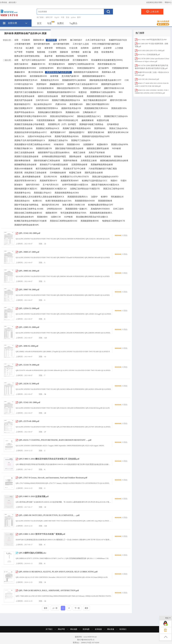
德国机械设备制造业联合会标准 (114, 161)
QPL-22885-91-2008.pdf (29, 327)
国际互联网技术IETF (24, 108)
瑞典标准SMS (20, 76)
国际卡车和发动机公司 (68, 120)
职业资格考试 (107, 52)
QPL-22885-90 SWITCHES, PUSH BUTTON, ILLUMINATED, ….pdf (49, 515)
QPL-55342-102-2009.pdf (29, 233)
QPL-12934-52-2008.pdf (29, 308)
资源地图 (86, 629)
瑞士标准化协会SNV (43, 104)
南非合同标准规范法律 (59, 60)
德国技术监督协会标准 (24, 96)
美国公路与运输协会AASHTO (105, 177)
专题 (49, 23)
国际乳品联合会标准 (94, 173)
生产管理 (18, 52)
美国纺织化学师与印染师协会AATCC (31, 132)
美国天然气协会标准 (23, 100)
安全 (68, 17)
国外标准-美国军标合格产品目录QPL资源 (25, 33)
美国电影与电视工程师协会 (91, 124)
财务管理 (49, 48)
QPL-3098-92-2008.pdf (28, 346)
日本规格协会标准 (58, 173)
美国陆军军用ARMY (70, 181)
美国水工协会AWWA (118, 128)
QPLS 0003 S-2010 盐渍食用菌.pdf (34, 496)
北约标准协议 (113, 124)
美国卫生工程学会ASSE (114, 189)
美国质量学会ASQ (22, 193)
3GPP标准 (68, 217)
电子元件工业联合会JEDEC (34, 60)
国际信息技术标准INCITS (68, 88)
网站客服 (111, 629)
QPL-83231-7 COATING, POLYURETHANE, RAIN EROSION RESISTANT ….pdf (55, 440)
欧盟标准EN (102, 144)
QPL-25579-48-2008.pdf (29, 421)
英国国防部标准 (105, 201)
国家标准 (64, 52)
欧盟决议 (83, 92)
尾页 (86, 608)
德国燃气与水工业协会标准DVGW (83, 84)
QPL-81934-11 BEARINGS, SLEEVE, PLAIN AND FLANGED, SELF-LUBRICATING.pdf (58, 572)
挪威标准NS (20, 72)
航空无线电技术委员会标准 (48, 169)
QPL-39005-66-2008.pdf (29, 271)
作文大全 (18, 48)
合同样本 (85, 48)
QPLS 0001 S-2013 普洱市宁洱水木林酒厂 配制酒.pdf (42, 534)
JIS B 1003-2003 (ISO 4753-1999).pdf (151, 51)
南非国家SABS (76, 104)
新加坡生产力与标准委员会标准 (54, 165)
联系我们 (123, 629)
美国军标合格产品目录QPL (58, 72)
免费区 (60, 23)
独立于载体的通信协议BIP (95, 100)
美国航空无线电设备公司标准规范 (29, 124)
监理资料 (63, 40)
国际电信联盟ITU (77, 132)
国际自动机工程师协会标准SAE (28, 213)
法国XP (94, 197)
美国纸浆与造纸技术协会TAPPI (96, 136)
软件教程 (75, 52)
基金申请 (48, 56)
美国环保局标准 (70, 161)
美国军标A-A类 (109, 72)
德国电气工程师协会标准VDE (81, 64)
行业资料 (53, 52)
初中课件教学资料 (42, 44)
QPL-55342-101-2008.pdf (29, 402)
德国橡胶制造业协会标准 (25, 165)
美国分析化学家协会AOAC (62, 116)
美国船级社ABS (72, 112)
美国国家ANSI (73, 144)
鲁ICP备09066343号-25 (86, 640)
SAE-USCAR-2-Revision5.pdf (148, 79)
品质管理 (96, 48)
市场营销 (30, 52)
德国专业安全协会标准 (48, 96)
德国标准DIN (51, 213)
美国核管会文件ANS (50, 80)
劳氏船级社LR (117, 197)
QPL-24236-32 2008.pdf (29, 384)
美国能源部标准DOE (90, 221)
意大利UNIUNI (50, 177)
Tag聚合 (73, 23)
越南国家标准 (88, 120)
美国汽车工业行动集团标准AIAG (29, 92)
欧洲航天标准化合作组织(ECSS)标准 (30, 221)
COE (127, 80)
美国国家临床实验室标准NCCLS (61, 92)
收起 (168, 618)
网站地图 (74, 629)
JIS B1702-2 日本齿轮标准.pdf (149, 55)
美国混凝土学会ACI (43, 193)
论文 (39, 48)
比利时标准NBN (46, 68)
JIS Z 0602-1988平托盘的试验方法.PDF (152, 40)
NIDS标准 (116, 149)
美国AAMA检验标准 (23, 169)
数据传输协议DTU (22, 104)
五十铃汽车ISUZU (51, 185)
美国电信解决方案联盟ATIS (50, 112)
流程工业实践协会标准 (24, 153)
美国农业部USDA (119, 108)
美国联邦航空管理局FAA (47, 108)
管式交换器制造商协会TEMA (73, 213)
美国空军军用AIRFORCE (25, 181)
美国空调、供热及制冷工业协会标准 (30, 173)
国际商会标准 (75, 157)
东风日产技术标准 (97, 153)
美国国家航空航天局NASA (96, 108)
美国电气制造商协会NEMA (67, 136)
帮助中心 (168, 2)
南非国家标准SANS (38, 76)
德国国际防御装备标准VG (94, 76)
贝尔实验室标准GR (45, 88)
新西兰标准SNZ (21, 64)
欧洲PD (104, 197)
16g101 (57, 17)
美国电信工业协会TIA (58, 140)
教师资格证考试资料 (65, 56)
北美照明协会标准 (79, 165)
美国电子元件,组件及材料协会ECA (30, 140)
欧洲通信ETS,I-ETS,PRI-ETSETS (75, 177)
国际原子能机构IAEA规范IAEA (105, 185)
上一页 (55, 608)
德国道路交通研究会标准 (98, 149)
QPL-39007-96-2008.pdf (29, 290)
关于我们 (49, 629)
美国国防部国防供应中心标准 (100, 96)
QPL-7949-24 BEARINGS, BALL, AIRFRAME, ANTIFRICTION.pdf (49, 591)
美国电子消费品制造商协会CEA (66, 100)
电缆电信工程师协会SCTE (114, 221)
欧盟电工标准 (75, 173)
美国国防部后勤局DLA (77, 197)
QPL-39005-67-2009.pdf (29, 252)
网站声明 (61, 629)
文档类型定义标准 (89, 161)
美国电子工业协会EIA (81, 140)
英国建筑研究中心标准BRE (74, 80)
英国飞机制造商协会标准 (72, 96)
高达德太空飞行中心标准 (74, 169)
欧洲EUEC (38, 201)
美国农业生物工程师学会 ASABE (29, 209)
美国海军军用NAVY (49, 181)
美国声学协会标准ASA (24, 112)
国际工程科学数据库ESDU (98, 104)
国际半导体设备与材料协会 (26, 205)
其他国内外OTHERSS (100, 209)
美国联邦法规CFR (44, 149)
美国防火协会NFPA (120, 144)
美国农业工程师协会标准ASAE (64, 221)
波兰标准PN (103, 68)
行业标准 (26, 40)
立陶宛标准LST (90, 112)
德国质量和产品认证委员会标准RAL (54, 153)
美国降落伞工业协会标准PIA (103, 92)
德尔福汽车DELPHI (50, 205)
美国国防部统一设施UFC (76, 209)
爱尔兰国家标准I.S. (65, 68)
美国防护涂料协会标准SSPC (27, 225)
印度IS (124, 181)
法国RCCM (56, 217)
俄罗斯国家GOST (58, 132)
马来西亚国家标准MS (24, 120)
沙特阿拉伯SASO (54, 209)
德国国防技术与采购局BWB (86, 72)
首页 (39, 23)
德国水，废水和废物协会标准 (27, 177)
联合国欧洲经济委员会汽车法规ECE (92, 217)
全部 (16, 40)
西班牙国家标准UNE (107, 64)
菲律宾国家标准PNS (86, 68)
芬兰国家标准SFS (80, 60)
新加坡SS (18, 185)
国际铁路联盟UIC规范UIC (26, 189)
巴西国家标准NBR (120, 68)
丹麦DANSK (61, 104)
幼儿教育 (30, 48)
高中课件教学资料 (61, 44)
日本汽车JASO (42, 100)
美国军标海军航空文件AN (26, 80)
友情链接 (98, 629)
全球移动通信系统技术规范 (54, 157)
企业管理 (107, 48)
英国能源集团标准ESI (24, 88)
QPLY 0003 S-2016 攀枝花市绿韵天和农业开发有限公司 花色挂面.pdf (49, 459)
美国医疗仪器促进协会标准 (26, 157)
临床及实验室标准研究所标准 (98, 157)
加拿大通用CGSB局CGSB (74, 205)
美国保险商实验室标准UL (101, 213)
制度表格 (41, 52)
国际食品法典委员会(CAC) (89, 116)
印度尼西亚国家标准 (46, 120)
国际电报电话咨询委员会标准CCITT (105, 80)
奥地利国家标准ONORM (25, 68)
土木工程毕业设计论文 (95, 40)
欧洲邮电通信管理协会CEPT (101, 205)
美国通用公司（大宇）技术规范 (62, 124)
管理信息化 (61, 48)
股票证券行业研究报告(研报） (28, 56)
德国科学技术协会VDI (71, 108)
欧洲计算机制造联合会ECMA (58, 201)
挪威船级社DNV (57, 84)
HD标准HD (59, 144)
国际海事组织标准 (22, 161)
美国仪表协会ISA (22, 201)
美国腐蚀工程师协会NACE (48, 128)
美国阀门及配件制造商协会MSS (77, 128)
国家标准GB (38, 40)
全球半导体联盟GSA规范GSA (75, 185)
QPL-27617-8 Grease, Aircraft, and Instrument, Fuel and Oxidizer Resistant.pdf (53, 478)
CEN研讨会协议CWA (24, 84)
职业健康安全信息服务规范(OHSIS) (107, 60)
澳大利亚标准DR (36, 72)
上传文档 (152, 11)
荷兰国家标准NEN (57, 64)
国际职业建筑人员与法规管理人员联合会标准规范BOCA (39, 197)
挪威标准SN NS (38, 64)
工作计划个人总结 (81, 44)
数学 (79, 17)
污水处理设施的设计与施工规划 (103, 169)
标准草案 (54, 76)
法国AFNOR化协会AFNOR (39, 136)
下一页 (77, 608)
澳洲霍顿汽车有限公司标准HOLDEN (31, 116)
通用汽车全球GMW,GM (118, 132)
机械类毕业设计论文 (118, 40)
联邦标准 (118, 157)
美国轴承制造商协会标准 (102, 165)
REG (121, 92)
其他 (96, 52)
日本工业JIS (118, 209)
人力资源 (119, 48)
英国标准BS (42, 217)
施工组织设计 (76, 40)
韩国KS (114, 181)
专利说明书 (82, 56)
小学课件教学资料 (22, 44)
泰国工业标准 (79, 153)
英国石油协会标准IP (92, 88)
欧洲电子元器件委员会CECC (95, 181)
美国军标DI (41, 84)
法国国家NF (88, 144)
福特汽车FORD (33, 185)
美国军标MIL (100, 128)
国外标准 (51, 40)
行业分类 (73, 48)
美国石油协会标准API (24, 217)
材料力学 (49, 17)
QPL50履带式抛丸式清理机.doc (32, 553)
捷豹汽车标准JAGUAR (114, 88)
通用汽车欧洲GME (96, 132)
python (73, 17)
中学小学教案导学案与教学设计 (106, 44)
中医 (63, 17)
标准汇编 (87, 52)
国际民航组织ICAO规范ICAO (54, 189)
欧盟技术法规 (103, 120)
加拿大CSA (19, 136)
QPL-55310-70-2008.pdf (29, 365)
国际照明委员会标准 (23, 128)
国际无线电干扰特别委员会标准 (69, 149)
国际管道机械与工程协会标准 (47, 161)
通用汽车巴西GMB (118, 100)
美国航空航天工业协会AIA (116, 116)
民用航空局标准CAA (24, 149)
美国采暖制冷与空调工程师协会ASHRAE (32, 144)
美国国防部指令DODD (85, 201)
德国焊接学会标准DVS (111, 84)
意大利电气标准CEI (70, 76)
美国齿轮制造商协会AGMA (67, 193)
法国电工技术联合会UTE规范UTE (85, 189)
